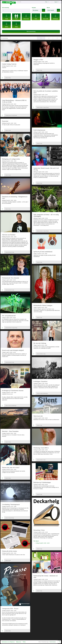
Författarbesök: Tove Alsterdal (11, 278)
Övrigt (47, 107)
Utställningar (45, 393)
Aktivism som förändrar (9, 235)
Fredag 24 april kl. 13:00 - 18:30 (43, 543)
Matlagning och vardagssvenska (11, 159)
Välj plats (34, 8)
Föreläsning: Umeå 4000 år (41, 448)
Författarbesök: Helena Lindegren (43, 305)
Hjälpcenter (19, 642)
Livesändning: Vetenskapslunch (11, 505)
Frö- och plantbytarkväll (9, 316)
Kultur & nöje (8, 78)
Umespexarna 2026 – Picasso (10, 609)
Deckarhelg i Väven (39, 530)
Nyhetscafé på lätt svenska (9, 551)
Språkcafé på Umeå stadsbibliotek (43, 252)
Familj (7, 115)
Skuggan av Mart (38, 60)
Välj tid (48, 8)
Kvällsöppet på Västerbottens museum (13, 391)
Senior (38, 107)
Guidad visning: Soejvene (9, 64)
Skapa (47, 2)
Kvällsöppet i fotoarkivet (40, 381)
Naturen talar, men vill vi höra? (11, 468)
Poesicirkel (5, 121)
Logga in (57, 2)
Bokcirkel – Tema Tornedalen (10, 431)
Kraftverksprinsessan (39, 130)
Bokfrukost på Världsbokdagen (42, 482)
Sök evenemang (6, 8)
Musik (16, 115)
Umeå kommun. (53, 642)
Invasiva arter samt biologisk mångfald (13, 350)
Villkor (24, 642)
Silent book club (38, 416)
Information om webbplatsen (8, 642)
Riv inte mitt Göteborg (40, 343)
